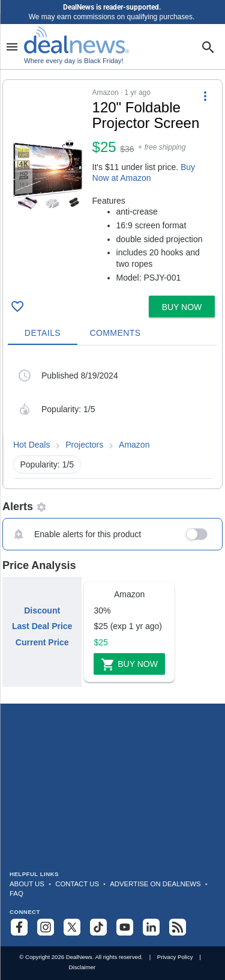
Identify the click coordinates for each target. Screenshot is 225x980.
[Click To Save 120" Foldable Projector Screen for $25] (17, 306)
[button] (112, 185)
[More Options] (205, 96)
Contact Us (77, 884)
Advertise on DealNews (155, 884)
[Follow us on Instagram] (46, 927)
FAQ (16, 893)
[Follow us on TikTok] (98, 927)
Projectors (84, 445)
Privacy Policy (175, 957)
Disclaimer (82, 967)
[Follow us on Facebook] (19, 927)
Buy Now (129, 665)
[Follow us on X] (72, 927)
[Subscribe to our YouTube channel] (125, 927)
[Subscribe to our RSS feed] (178, 927)
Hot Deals (31, 445)
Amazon (134, 445)
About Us (27, 884)
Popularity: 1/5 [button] (47, 464)
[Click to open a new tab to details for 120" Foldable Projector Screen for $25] (48, 175)
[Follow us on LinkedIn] (151, 927)
